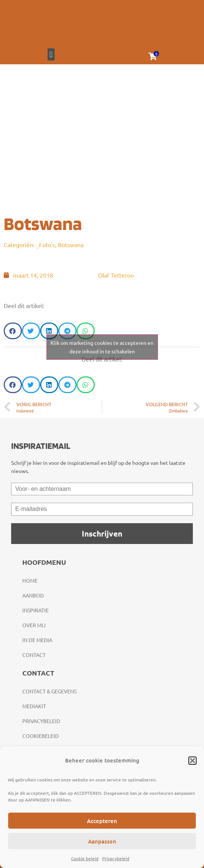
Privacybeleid (116, 858)
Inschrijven (102, 533)
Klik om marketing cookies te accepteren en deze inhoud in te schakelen (102, 347)
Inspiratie (35, 610)
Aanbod (33, 595)
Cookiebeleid (41, 736)
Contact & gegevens (49, 691)
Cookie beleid (85, 858)
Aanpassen (102, 841)
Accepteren (102, 821)
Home (30, 580)
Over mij (34, 625)
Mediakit (34, 706)
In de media (37, 640)
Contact (34, 655)
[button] (192, 761)
